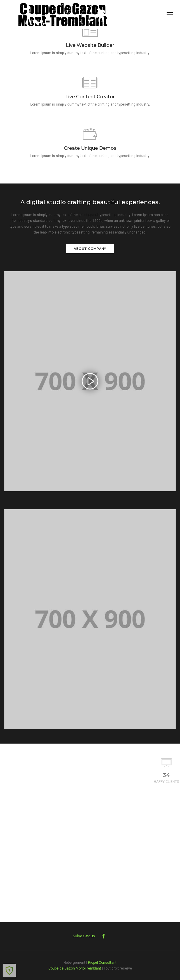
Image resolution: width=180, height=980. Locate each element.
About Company (90, 249)
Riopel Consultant (102, 963)
